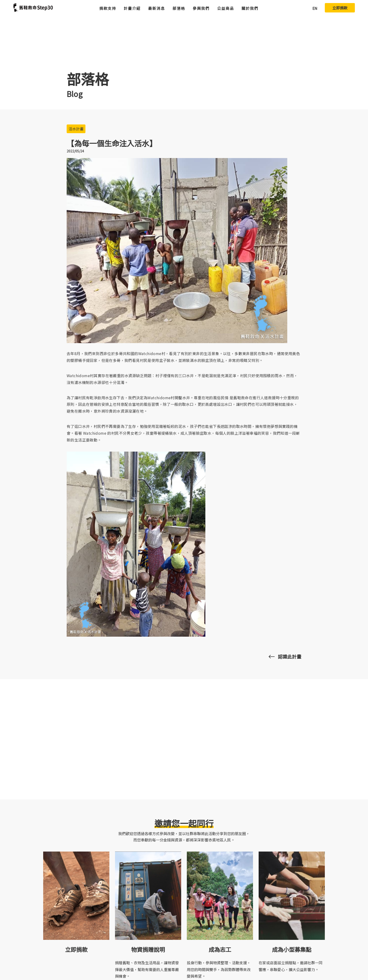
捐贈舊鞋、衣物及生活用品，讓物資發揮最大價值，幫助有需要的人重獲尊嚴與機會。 (147, 969)
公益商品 (226, 8)
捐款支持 (108, 8)
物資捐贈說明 (148, 949)
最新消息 (157, 8)
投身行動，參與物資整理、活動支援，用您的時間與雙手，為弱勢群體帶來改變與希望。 (219, 969)
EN (315, 8)
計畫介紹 (132, 8)
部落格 (179, 8)
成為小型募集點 (292, 949)
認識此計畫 (290, 657)
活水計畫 (76, 129)
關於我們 (250, 8)
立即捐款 (340, 8)
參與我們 (201, 8)
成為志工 (220, 949)
